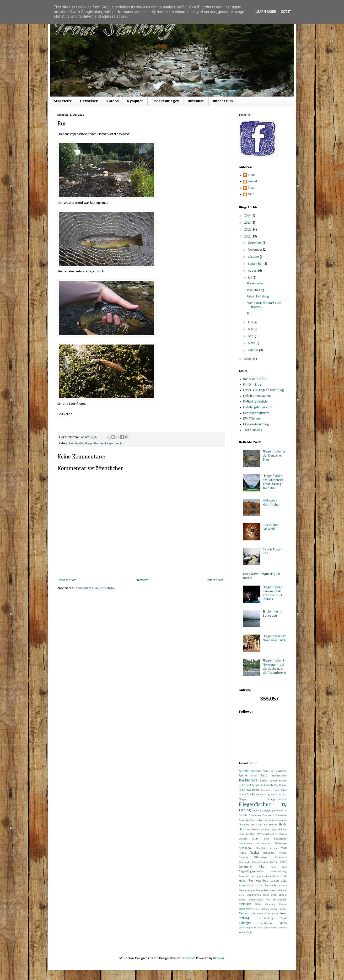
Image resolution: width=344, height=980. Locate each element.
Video (283, 923)
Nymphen (135, 101)
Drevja (242, 795)
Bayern (283, 781)
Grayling (244, 825)
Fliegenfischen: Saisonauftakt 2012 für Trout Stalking (273, 593)
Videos (112, 101)
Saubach (270, 886)
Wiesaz (258, 928)
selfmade (282, 891)
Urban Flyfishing (258, 297)
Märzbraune (263, 844)
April (251, 336)
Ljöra (267, 839)
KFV (259, 834)
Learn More (266, 12)
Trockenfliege (271, 914)
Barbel (273, 781)
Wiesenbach (271, 928)
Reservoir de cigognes (252, 876)
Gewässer (89, 101)
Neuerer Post (67, 580)
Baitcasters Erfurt (255, 379)
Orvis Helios (278, 862)
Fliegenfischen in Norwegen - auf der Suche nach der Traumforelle (274, 667)
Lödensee (280, 839)
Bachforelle (76, 444)
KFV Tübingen (252, 419)
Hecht (283, 825)
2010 (248, 359)
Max (251, 188)
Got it (286, 12)
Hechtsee (245, 829)
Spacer (243, 900)
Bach (264, 776)
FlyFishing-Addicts (255, 402)
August (253, 271)
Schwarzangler (247, 891)
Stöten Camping (265, 904)
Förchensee (280, 811)
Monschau (112, 444)
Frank (252, 175)
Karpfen (250, 834)
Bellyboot (257, 785)
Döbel (284, 790)
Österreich (246, 867)
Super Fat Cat (279, 909)
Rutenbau (196, 101)
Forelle (243, 815)
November (255, 250)
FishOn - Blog (252, 385)
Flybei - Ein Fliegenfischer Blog (264, 390)
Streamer (245, 909)
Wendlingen (246, 928)
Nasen (242, 853)
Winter (283, 928)
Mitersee (281, 844)
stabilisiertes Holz (260, 900)
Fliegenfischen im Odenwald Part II (275, 638)
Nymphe (244, 858)
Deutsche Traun (270, 790)
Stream (283, 904)
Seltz (242, 895)
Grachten (282, 820)
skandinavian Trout (258, 895)
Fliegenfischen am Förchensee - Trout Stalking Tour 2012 (274, 482)
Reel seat (279, 867)
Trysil (284, 918)
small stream (279, 895)
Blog (276, 785)
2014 (248, 216)
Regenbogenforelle (251, 872)
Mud (284, 848)
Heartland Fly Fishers (264, 825)
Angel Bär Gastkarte (275, 771)
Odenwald (281, 858)
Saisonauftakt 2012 (250, 886)
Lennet (253, 181)
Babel (254, 776)
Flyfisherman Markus (257, 396)
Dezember (255, 243)
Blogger (219, 958)
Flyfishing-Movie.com (258, 407)
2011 (248, 237)
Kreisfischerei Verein (274, 834)
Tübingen (245, 923)
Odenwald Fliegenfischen (254, 862)
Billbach (268, 785)
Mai (251, 329)
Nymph (283, 853)
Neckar (255, 853)
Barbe (264, 781)
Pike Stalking (256, 290)
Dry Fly (251, 795)
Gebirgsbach (257, 820)
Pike (261, 867)
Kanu (242, 834)
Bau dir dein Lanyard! (271, 527)
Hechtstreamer (261, 830)
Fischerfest (281, 795)
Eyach (271, 795)
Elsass (263, 795)
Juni (251, 322)
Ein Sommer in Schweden (272, 614)
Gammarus (269, 816)
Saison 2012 (279, 881)
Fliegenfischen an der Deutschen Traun (275, 456)
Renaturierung (279, 872)
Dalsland (253, 790)
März (252, 343)
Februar (254, 350)
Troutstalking (265, 918)
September (256, 264)
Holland (282, 830)
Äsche (243, 776)
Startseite (63, 101)
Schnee (283, 886)
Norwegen (269, 853)
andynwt (189, 958)
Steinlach (245, 904)
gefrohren (270, 820)
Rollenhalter (255, 283)
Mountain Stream (267, 848)
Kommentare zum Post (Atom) (94, 588)
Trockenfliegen (166, 101)
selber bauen (268, 891)
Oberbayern (262, 857)
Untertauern (266, 923)
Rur (122, 444)
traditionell (257, 914)
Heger (274, 829)
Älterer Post (215, 580)
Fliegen (243, 800)
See (258, 891)
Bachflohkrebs (279, 776)
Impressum (223, 101)
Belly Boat (245, 785)
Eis (258, 795)
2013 (248, 223)
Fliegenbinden (277, 799)
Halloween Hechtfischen (271, 503)
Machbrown (245, 844)
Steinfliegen (280, 900)
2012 (248, 230)
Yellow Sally (245, 933)
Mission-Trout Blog (256, 424)
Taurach (244, 914)
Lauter (256, 839)
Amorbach (256, 771)
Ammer (244, 771)
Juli (250, 278)
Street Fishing (261, 909)
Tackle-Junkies (253, 430)
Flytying (268, 811)
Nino (251, 194)
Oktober (254, 257)
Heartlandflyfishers (256, 413)
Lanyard (243, 839)
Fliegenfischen (94, 444)
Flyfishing (258, 811)
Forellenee (255, 816)
